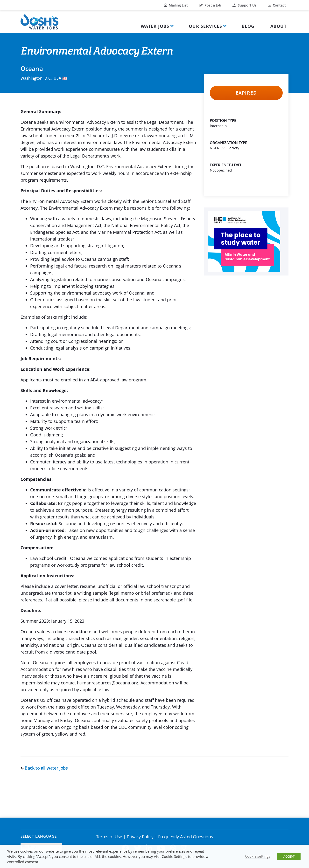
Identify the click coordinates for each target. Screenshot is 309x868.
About (278, 26)
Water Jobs (155, 26)
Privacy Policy (140, 837)
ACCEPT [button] (289, 856)
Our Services (205, 26)
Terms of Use (109, 837)
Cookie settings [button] (258, 856)
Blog (248, 26)
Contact (277, 5)
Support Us (244, 5)
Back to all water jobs (44, 768)
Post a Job (210, 5)
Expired (246, 93)
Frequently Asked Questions (186, 837)
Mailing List (176, 5)
